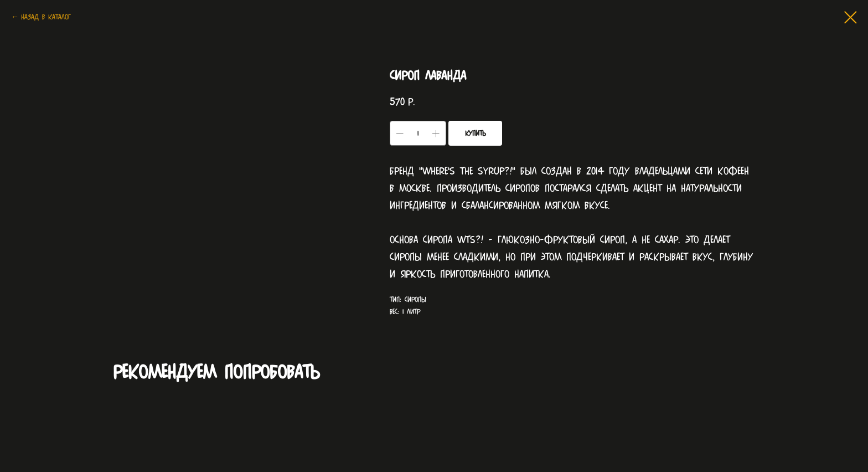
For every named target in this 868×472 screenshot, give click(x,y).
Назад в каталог (46, 17)
